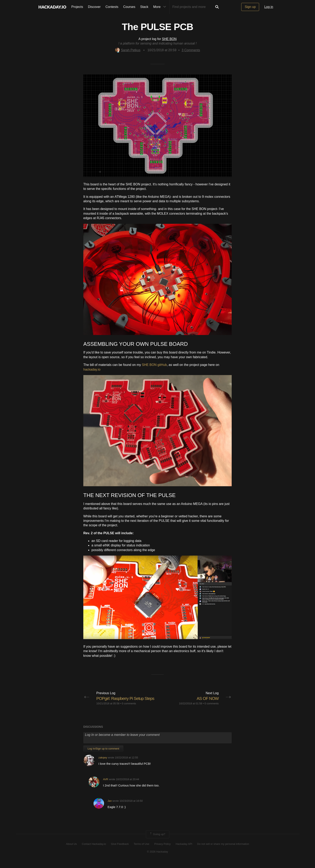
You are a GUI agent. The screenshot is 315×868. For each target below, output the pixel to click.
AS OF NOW (207, 698)
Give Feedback (120, 850)
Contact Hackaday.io (94, 850)
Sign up (250, 7)
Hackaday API (184, 850)
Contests (112, 7)
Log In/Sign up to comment (103, 755)
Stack (144, 7)
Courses (129, 7)
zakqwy (103, 764)
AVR (106, 786)
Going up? (157, 841)
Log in (269, 7)
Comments (191, 50)
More (161, 7)
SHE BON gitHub (154, 365)
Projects (77, 7)
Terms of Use (142, 850)
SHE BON (169, 39)
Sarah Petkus (128, 50)
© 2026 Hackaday (157, 858)
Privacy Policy (162, 850)
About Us (71, 850)
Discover (94, 7)
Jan (110, 807)
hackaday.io (92, 369)
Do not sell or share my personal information (223, 850)
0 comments (129, 710)
